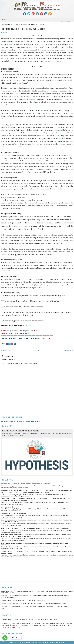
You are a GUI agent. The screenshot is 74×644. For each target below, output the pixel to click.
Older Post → (69, 350)
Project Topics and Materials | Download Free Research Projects (43, 643)
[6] (63, 136)
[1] (2, 91)
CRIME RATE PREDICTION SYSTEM (14, 514)
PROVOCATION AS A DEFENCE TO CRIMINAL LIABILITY (23, 29)
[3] (50, 125)
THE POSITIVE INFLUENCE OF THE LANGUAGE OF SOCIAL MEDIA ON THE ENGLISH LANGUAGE (35, 528)
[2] (33, 99)
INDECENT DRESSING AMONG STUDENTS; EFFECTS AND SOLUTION (26, 484)
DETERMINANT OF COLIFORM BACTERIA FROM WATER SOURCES (23, 601)
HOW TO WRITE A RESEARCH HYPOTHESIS (21, 431)
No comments (5, 32)
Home (4, 25)
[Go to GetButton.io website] (5, 642)
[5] (15, 136)
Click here (29, 325)
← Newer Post (6, 350)
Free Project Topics (8, 507)
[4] (53, 133)
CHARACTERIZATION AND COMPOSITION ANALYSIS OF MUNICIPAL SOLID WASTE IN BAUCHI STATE (35, 604)
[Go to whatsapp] (5, 638)
